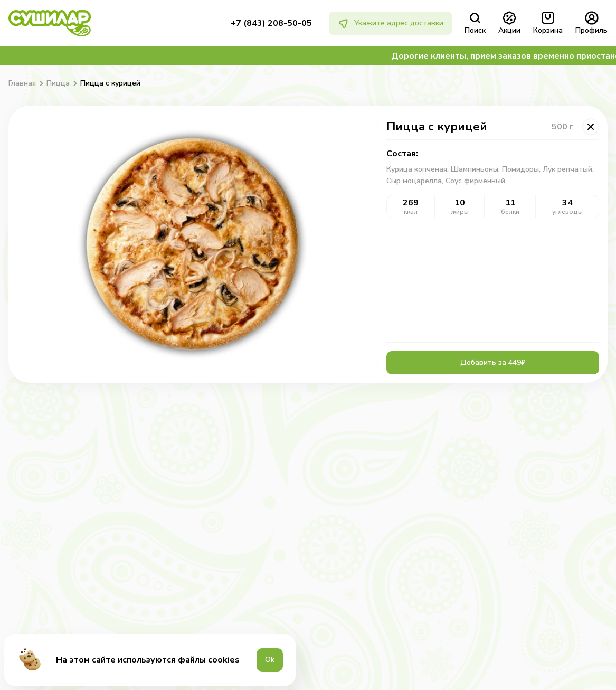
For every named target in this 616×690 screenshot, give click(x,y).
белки (510, 212)
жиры (460, 212)
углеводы (567, 212)
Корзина (548, 23)
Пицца (58, 83)
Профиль (591, 23)
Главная (22, 83)
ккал (411, 212)
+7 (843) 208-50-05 (271, 23)
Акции (509, 23)
